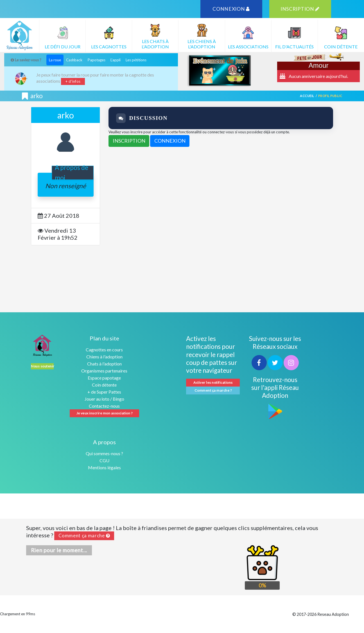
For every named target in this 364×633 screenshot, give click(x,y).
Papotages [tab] (96, 60)
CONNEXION (231, 9)
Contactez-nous (104, 406)
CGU (104, 460)
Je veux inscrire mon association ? (105, 413)
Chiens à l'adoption (104, 357)
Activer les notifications (213, 382)
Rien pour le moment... (59, 550)
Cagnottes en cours (104, 350)
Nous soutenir (42, 366)
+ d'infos (73, 81)
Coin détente (104, 385)
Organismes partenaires (104, 371)
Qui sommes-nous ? (104, 453)
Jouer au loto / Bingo (104, 399)
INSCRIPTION (300, 9)
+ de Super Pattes (104, 392)
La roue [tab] (55, 60)
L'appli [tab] (116, 60)
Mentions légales (104, 467)
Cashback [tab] (74, 60)
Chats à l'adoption (104, 364)
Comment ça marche (84, 536)
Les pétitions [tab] (136, 60)
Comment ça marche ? (213, 390)
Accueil (307, 96)
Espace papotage (104, 378)
